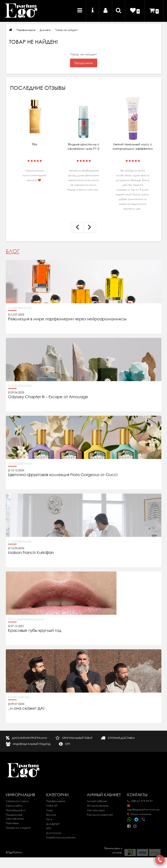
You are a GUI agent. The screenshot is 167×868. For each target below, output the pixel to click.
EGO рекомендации (26, 619)
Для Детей (53, 824)
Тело (49, 819)
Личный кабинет (97, 801)
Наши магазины (139, 814)
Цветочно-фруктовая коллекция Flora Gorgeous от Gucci (63, 475)
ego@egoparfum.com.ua (143, 808)
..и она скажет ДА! (26, 708)
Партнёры (12, 823)
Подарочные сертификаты (15, 817)
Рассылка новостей (100, 815)
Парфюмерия (26, 30)
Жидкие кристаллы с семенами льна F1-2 (83, 146)
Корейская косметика (61, 837)
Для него (45, 30)
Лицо (50, 810)
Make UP (52, 806)
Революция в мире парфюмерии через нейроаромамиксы (67, 319)
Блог (13, 251)
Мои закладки (96, 810)
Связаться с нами (17, 801)
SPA (49, 828)
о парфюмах (20, 308)
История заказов (98, 806)
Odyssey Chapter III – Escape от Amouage (48, 397)
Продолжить (84, 63)
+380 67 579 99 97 (140, 801)
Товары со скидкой (18, 828)
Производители (16, 810)
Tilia (34, 144)
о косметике (19, 697)
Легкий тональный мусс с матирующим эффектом (133, 146)
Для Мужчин (54, 833)
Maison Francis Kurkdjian (31, 553)
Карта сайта (14, 806)
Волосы (51, 815)
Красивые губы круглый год (35, 631)
